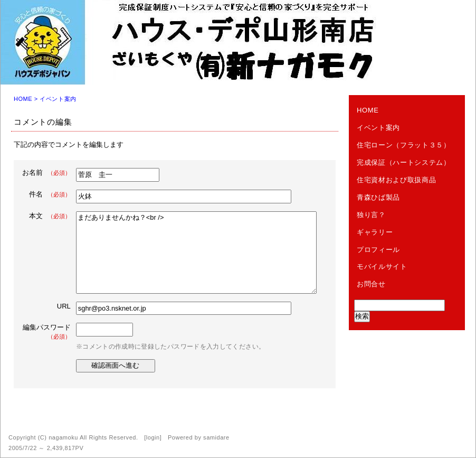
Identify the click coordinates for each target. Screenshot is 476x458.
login (153, 437)
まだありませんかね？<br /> (196, 253)
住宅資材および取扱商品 (396, 180)
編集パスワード (47, 331)
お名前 (46, 172)
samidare (216, 437)
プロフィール (378, 250)
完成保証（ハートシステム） (403, 162)
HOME (23, 99)
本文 (50, 216)
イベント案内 (58, 99)
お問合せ (371, 284)
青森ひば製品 (378, 197)
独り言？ (371, 215)
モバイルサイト (382, 267)
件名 (50, 194)
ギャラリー (375, 232)
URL (64, 306)
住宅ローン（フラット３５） (403, 145)
